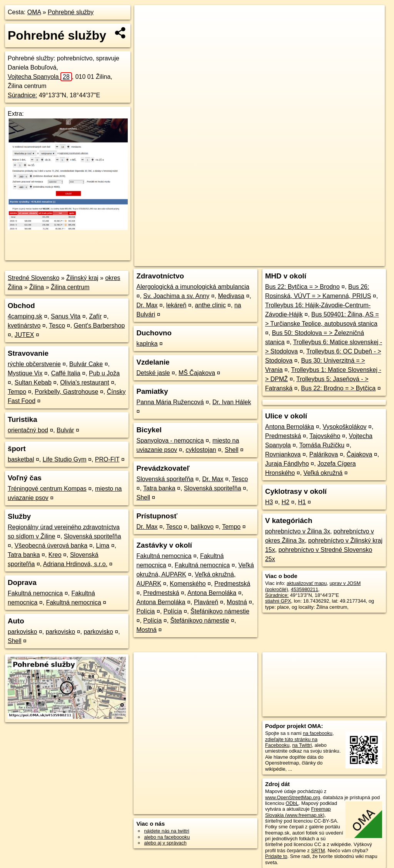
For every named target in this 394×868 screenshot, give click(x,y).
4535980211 (305, 589)
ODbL (292, 803)
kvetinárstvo (24, 326)
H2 (285, 502)
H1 (302, 502)
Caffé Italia (66, 373)
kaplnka (147, 344)
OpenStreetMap (252, 260)
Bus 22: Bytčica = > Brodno (302, 287)
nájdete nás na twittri (166, 831)
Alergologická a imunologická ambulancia (193, 287)
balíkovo (202, 527)
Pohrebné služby (71, 12)
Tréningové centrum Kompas (47, 489)
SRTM (318, 851)
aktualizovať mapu (307, 583)
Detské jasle (153, 373)
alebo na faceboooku (167, 837)
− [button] (148, 30)
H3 (269, 502)
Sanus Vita (66, 316)
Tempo (17, 392)
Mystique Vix (25, 373)
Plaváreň (206, 602)
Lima (103, 546)
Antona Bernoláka (212, 593)
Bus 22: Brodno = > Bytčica (338, 388)
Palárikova (324, 454)
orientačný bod (28, 430)
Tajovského (325, 436)
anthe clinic (210, 305)
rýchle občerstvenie (34, 364)
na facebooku (318, 733)
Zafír (95, 316)
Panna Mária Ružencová (170, 402)
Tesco (57, 326)
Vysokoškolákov (344, 427)
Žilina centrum (70, 287)
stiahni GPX (278, 601)
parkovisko (22, 632)
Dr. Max (147, 305)
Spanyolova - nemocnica (170, 441)
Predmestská (232, 584)
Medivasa (231, 296)
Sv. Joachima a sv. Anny (176, 296)
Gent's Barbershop (99, 326)
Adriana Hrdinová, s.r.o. (75, 564)
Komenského (188, 584)
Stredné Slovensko (33, 278)
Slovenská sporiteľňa (93, 536)
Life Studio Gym (65, 459)
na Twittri (302, 745)
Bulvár (65, 430)
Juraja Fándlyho (287, 464)
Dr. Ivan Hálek (232, 402)
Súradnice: (23, 95)
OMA (34, 12)
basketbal (21, 459)
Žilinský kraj (82, 278)
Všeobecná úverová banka (51, 546)
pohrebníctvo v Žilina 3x (298, 531)
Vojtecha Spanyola (40, 77)
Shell (15, 641)
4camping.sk (25, 316)
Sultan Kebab (33, 382)
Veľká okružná (323, 473)
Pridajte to (276, 856)
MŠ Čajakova (197, 373)
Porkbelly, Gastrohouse (66, 392)
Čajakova (360, 454)
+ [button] (148, 18)
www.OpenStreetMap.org (293, 797)
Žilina (37, 287)
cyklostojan (201, 450)
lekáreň (176, 305)
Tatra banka (24, 555)
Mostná (237, 602)
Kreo (55, 555)
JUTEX (24, 335)
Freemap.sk (292, 260)
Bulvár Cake (86, 364)
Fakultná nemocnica (35, 593)
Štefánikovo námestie (220, 611)
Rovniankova (283, 454)
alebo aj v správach (165, 843)
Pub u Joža (104, 373)
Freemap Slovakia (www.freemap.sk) (298, 812)
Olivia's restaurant (85, 382)
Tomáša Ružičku (322, 445)
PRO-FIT (107, 459)
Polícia (145, 611)
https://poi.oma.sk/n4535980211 (350, 260)
